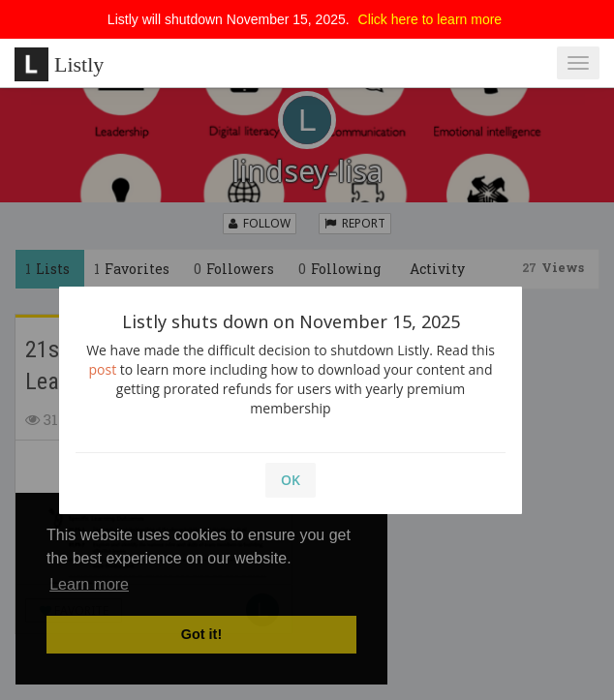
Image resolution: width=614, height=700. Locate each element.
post (103, 369)
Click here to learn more (430, 19)
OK (291, 480)
